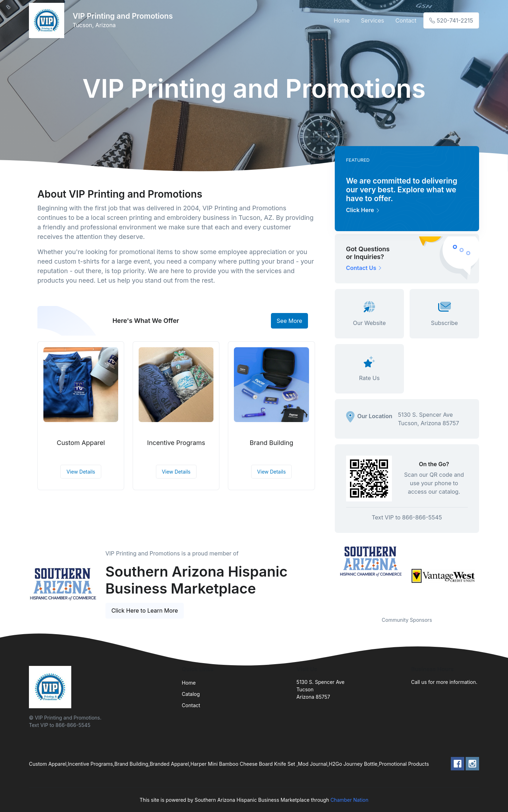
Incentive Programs (176, 443)
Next (484, 576)
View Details (81, 472)
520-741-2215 (451, 20)
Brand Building (272, 443)
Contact (406, 20)
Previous (329, 576)
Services (373, 20)
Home (342, 20)
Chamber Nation (350, 800)
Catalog (191, 694)
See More (289, 321)
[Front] (48, 20)
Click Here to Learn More (145, 610)
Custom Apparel (81, 443)
